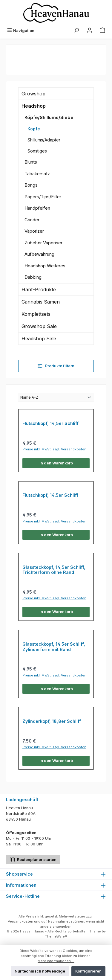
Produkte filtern (56, 366)
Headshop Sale (39, 339)
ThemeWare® (56, 936)
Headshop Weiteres (45, 266)
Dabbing (33, 277)
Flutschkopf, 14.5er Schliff (50, 495)
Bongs (31, 185)
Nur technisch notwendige (40, 971)
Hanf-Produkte (39, 289)
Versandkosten (20, 921)
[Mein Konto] (90, 31)
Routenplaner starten (33, 859)
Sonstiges (37, 151)
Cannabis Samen (41, 302)
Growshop (33, 94)
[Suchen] (76, 31)
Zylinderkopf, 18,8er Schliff (52, 721)
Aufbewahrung (39, 254)
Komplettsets (36, 314)
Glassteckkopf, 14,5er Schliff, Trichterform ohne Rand (54, 570)
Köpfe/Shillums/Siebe (49, 117)
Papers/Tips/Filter (43, 197)
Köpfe (34, 129)
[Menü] (21, 31)
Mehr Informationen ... (56, 961)
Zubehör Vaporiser (43, 243)
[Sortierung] (56, 398)
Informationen (21, 885)
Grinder (32, 220)
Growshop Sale (39, 326)
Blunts (31, 162)
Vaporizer (34, 231)
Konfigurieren (88, 971)
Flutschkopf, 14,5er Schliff (50, 423)
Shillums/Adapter (44, 140)
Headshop (34, 106)
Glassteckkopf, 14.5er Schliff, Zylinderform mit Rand (54, 647)
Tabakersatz (37, 174)
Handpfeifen (37, 208)
